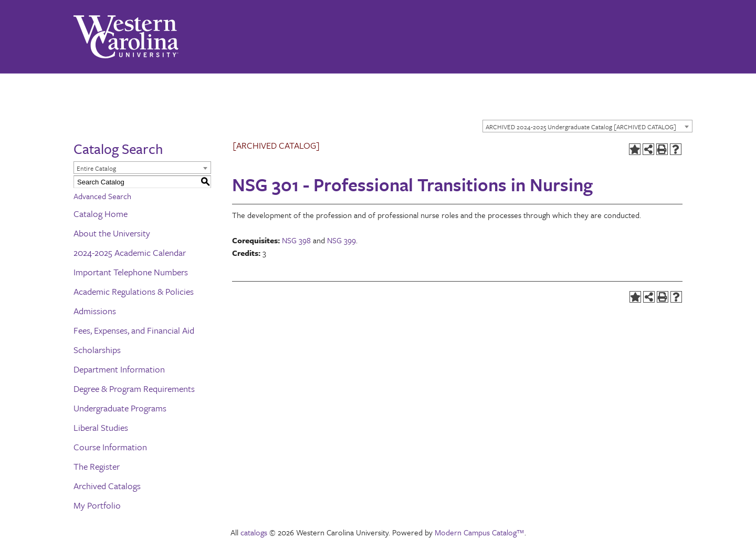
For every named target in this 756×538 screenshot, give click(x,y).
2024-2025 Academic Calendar (130, 252)
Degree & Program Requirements (134, 389)
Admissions (95, 311)
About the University (112, 233)
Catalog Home (101, 214)
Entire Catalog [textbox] (96, 168)
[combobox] (587, 126)
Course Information (110, 447)
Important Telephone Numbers (131, 272)
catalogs (254, 532)
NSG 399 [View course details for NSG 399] (342, 240)
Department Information (119, 369)
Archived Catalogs (107, 486)
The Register (97, 466)
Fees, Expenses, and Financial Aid (134, 330)
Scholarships (97, 350)
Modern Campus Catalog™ (480, 532)
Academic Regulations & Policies (134, 291)
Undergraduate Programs (120, 408)
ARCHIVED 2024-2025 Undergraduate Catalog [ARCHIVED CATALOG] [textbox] (581, 127)
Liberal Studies (101, 427)
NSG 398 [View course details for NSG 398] (296, 240)
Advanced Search (102, 196)
